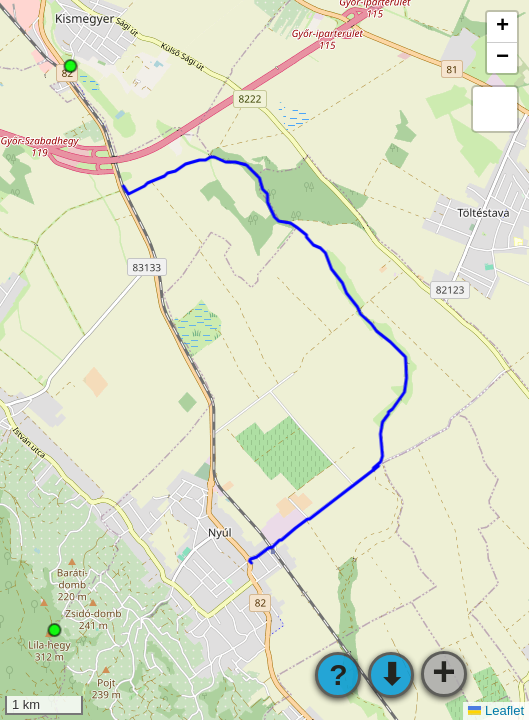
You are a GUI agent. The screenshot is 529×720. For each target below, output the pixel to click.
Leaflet (496, 710)
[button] (502, 27)
